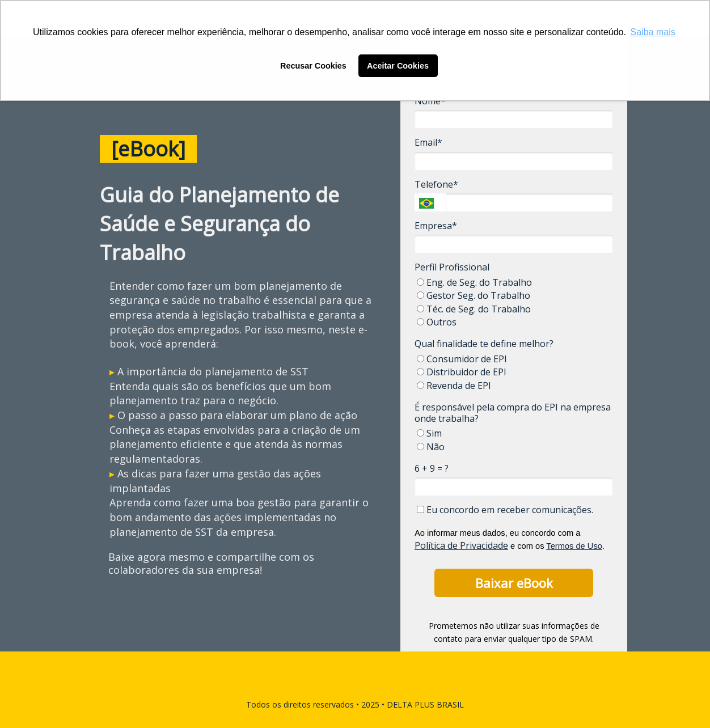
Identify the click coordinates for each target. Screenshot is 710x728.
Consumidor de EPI (462, 359)
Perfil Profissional (452, 267)
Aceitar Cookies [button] (398, 66)
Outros (437, 322)
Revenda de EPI (454, 386)
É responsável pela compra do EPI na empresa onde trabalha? (513, 413)
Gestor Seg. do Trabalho (474, 295)
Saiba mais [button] (653, 32)
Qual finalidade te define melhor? (484, 344)
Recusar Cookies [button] (313, 66)
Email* (428, 142)
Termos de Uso (574, 546)
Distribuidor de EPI (462, 372)
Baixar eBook (514, 583)
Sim (429, 433)
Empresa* (436, 226)
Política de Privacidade (461, 545)
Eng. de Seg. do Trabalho (474, 282)
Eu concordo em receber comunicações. (505, 510)
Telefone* (436, 184)
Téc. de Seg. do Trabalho (474, 309)
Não (431, 447)
